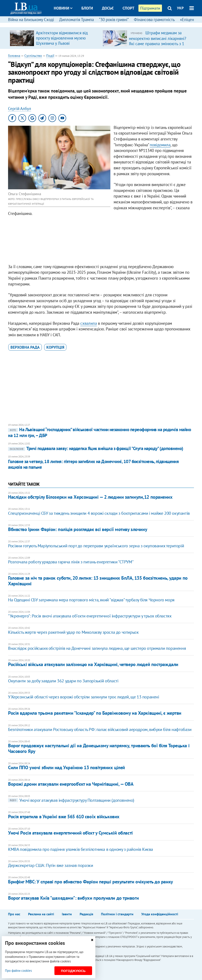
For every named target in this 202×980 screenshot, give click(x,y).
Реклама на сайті (41, 914)
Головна (14, 56)
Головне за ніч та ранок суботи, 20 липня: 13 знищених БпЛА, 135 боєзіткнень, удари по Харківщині (98, 581)
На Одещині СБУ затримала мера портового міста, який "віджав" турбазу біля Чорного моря (91, 600)
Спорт (128, 8)
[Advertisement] (101, 241)
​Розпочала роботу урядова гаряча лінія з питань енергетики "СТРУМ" (71, 562)
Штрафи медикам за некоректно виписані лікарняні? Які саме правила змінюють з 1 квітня (157, 41)
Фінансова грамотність (154, 20)
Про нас (14, 914)
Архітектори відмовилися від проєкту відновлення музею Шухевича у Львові (62, 38)
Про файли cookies (18, 971)
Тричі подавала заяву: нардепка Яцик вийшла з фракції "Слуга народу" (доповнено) (96, 448)
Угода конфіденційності (160, 914)
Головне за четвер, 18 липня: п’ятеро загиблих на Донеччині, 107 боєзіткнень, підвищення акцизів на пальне (93, 464)
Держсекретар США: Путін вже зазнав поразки (50, 865)
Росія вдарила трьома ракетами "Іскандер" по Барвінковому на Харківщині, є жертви (95, 713)
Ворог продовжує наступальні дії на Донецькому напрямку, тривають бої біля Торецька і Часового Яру (99, 748)
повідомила (160, 145)
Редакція (86, 914)
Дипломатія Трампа (77, 20)
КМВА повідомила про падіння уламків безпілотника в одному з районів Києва (81, 849)
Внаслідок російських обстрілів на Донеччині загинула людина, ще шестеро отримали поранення (97, 648)
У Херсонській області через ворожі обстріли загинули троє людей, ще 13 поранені (83, 697)
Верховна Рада (25, 347)
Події (50, 56)
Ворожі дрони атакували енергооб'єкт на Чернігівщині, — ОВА (71, 784)
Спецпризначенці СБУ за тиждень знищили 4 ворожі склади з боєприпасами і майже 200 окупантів (99, 513)
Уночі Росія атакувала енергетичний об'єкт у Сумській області (70, 833)
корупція (55, 347)
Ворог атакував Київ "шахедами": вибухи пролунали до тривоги (73, 898)
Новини (63, 8)
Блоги (87, 8)
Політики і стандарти (117, 914)
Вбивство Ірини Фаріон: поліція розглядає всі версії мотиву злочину (78, 529)
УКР (180, 8)
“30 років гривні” (114, 20)
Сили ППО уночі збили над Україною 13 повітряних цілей (66, 767)
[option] (55, 38)
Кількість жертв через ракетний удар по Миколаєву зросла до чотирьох (73, 632)
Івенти (67, 914)
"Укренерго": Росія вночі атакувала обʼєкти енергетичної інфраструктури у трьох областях (90, 616)
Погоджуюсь (73, 971)
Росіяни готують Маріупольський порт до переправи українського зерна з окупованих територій (96, 546)
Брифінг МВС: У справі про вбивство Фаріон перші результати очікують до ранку (91, 882)
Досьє (108, 8)
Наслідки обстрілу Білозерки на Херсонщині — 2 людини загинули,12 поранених (90, 497)
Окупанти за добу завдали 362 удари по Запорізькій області (63, 681)
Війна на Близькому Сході (31, 20)
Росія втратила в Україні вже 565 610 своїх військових (64, 817)
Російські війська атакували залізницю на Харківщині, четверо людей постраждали (93, 664)
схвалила (89, 323)
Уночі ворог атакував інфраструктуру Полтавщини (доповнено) (71, 800)
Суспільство (33, 56)
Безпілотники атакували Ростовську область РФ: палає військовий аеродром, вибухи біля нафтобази (100, 729)
